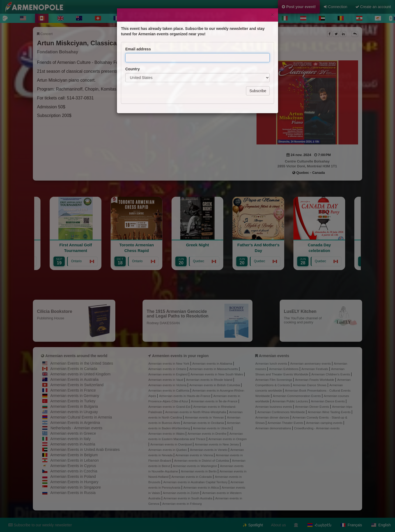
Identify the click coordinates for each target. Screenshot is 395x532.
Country (133, 45)
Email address (138, 25)
